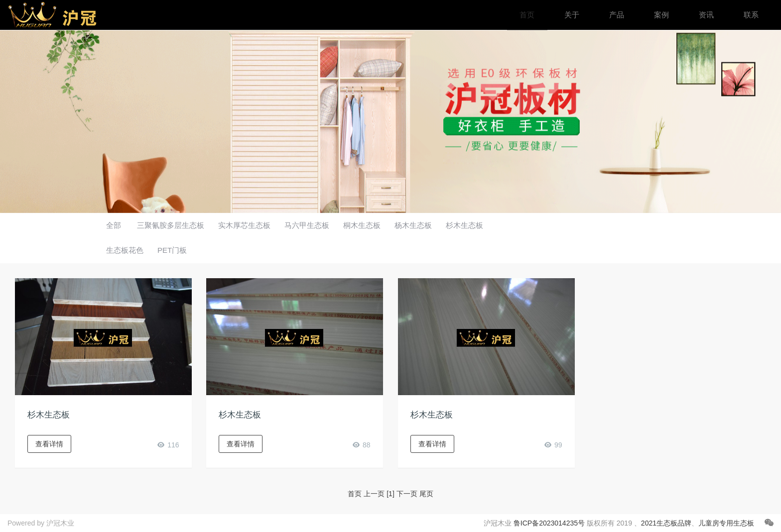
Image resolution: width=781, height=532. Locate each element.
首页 (527, 15)
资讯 (706, 15)
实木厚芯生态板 (244, 225)
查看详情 (49, 444)
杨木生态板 (413, 225)
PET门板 (172, 250)
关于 (572, 15)
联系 (751, 15)
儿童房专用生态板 (726, 523)
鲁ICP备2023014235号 (549, 523)
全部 (114, 225)
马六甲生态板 (307, 225)
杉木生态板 (464, 225)
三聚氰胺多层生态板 (171, 225)
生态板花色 (125, 250)
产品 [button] (617, 15)
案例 (661, 15)
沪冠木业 (60, 523)
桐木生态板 (362, 225)
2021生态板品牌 (666, 523)
